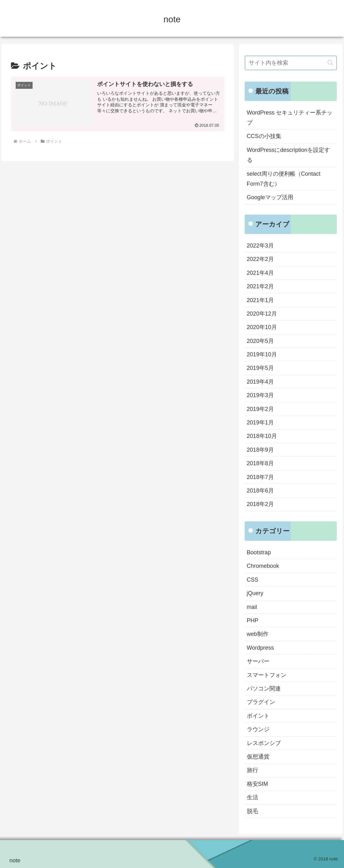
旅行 (253, 770)
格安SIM (258, 784)
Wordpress (261, 648)
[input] (291, 63)
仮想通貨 (258, 757)
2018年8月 (260, 463)
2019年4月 (260, 382)
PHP (253, 620)
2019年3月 (260, 395)
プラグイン (261, 702)
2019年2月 (260, 409)
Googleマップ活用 (270, 197)
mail (252, 607)
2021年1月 (260, 300)
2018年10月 (262, 436)
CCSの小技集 (264, 136)
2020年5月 (260, 341)
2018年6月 (260, 491)
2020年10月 (262, 327)
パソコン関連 (264, 689)
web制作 (258, 634)
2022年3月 (260, 246)
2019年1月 (260, 423)
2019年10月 (262, 354)
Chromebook (263, 566)
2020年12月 (262, 314)
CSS (253, 580)
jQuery (255, 593)
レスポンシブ (264, 743)
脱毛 (253, 811)
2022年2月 (260, 259)
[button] (330, 63)
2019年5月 (260, 368)
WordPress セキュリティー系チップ (290, 118)
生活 (253, 797)
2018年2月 (260, 504)
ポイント (258, 716)
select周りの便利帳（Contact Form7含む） (284, 179)
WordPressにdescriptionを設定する (289, 155)
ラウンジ (258, 729)
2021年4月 (260, 273)
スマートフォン (267, 675)
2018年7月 (260, 477)
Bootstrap (259, 552)
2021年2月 (260, 286)
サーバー (258, 661)
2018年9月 (260, 450)
